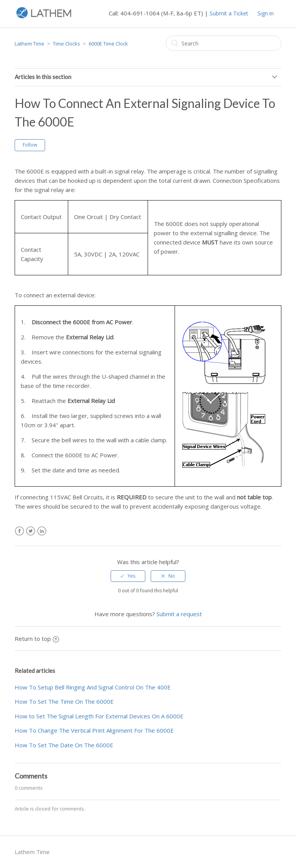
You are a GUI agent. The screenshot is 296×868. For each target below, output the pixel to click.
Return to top (37, 639)
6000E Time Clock (108, 44)
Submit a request (179, 614)
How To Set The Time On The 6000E (64, 701)
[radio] (128, 576)
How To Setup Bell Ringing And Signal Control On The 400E (93, 687)
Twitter (31, 531)
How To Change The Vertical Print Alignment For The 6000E (94, 730)
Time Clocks (66, 44)
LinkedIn (42, 531)
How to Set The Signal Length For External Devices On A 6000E (99, 716)
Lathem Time (29, 44)
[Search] (224, 43)
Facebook (19, 531)
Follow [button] (30, 145)
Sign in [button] (266, 13)
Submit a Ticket (229, 13)
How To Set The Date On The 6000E (64, 745)
